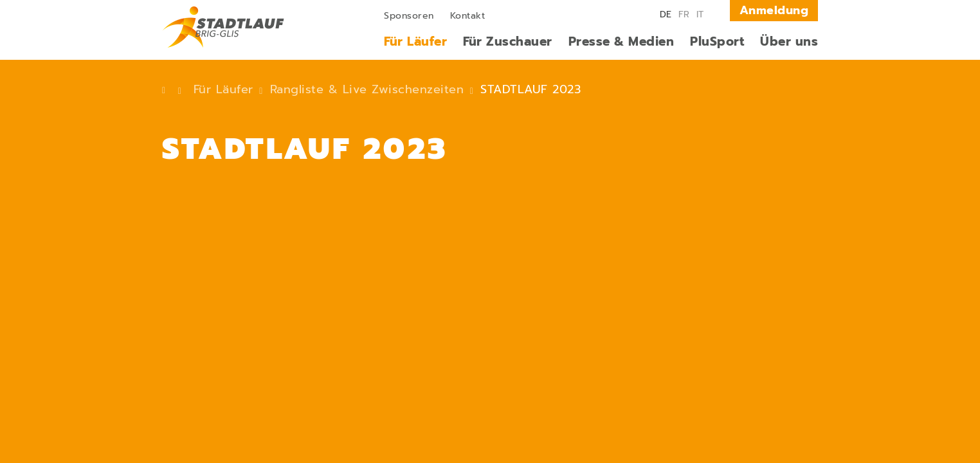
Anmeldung (774, 10)
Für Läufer (223, 89)
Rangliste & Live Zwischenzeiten (367, 89)
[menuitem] (409, 15)
